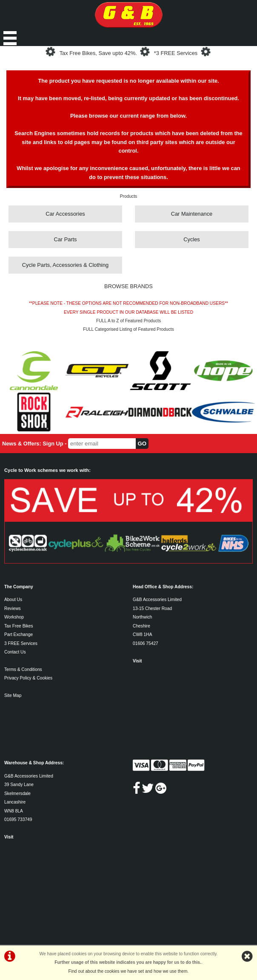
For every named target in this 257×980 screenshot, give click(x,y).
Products (128, 196)
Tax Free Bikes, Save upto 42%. (98, 53)
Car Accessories (65, 214)
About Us (13, 600)
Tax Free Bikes (19, 626)
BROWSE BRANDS (128, 286)
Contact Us (15, 652)
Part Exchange (19, 635)
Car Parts (65, 239)
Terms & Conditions (23, 669)
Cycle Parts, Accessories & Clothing (65, 265)
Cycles (191, 239)
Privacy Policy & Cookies (28, 678)
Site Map (13, 695)
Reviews (13, 609)
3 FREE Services (21, 643)
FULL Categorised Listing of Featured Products (128, 329)
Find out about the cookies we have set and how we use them (128, 971)
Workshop (14, 617)
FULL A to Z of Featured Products (128, 321)
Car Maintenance (192, 214)
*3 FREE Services (176, 53)
